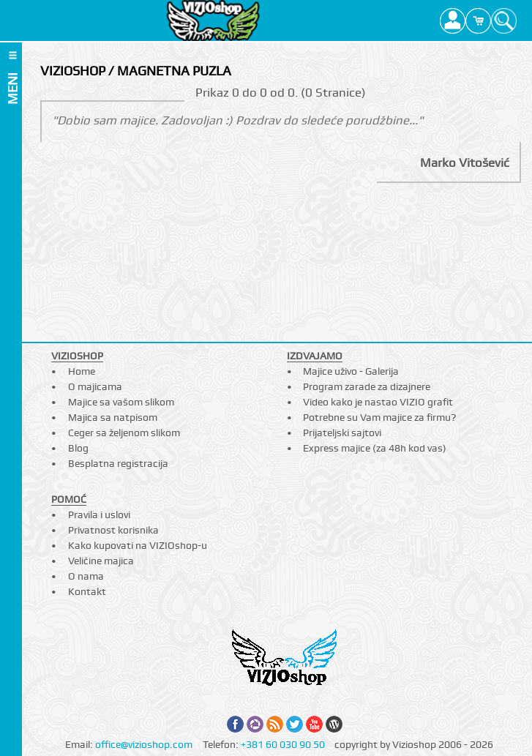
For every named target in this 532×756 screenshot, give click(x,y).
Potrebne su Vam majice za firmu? (379, 417)
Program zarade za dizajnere (367, 386)
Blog (78, 448)
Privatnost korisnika (113, 530)
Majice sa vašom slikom (121, 402)
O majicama (95, 386)
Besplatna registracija (118, 463)
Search (504, 20)
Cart (478, 20)
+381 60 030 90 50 (283, 744)
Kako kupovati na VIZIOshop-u (138, 545)
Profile (453, 20)
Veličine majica (101, 561)
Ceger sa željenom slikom (124, 433)
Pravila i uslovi (99, 514)
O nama (86, 576)
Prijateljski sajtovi (342, 433)
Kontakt (87, 591)
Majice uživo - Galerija (351, 371)
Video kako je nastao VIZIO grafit (378, 402)
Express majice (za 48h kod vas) (375, 448)
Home (82, 371)
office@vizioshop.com (144, 744)
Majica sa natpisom (113, 417)
